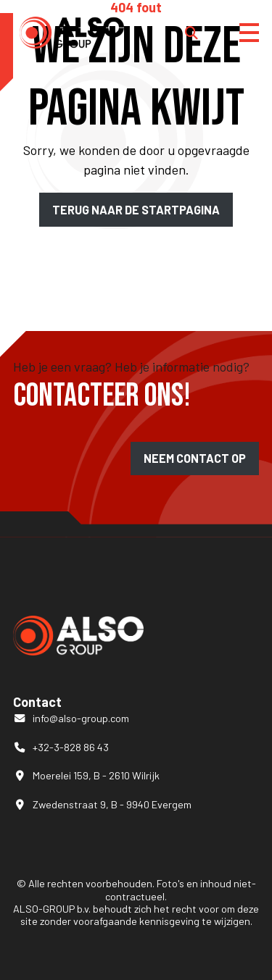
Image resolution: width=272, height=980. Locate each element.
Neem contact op (195, 458)
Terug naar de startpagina (136, 210)
